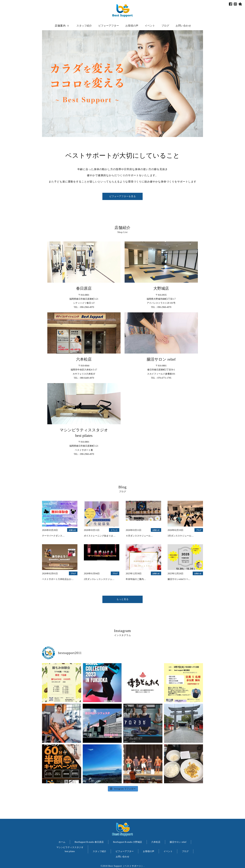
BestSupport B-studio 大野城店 (127, 842)
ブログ (165, 26)
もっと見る (123, 599)
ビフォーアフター (109, 26)
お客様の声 (132, 26)
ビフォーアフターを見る (123, 196)
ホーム (62, 842)
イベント (150, 26)
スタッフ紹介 (84, 26)
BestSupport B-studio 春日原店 (89, 842)
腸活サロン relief (178, 842)
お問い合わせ (183, 26)
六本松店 (156, 842)
